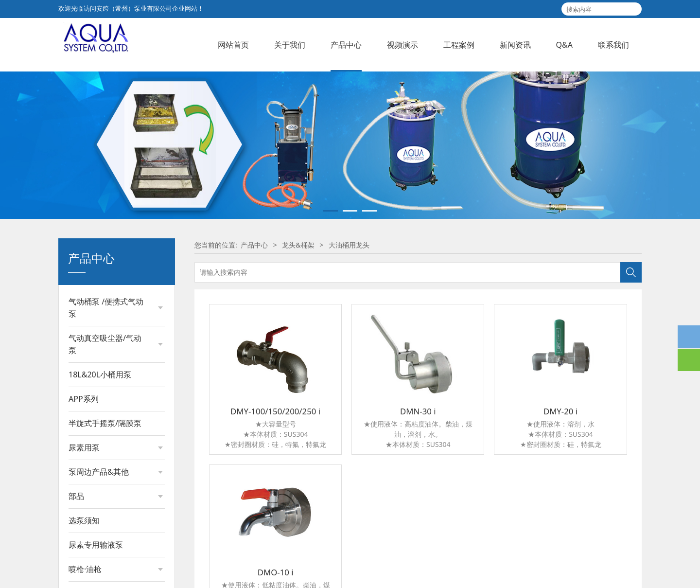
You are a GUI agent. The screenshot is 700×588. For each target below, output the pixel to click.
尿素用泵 (84, 519)
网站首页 (233, 45)
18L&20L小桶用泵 (100, 446)
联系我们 (613, 45)
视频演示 (402, 45)
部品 (76, 568)
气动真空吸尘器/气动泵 (105, 416)
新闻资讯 (515, 45)
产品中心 (346, 45)
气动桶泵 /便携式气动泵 (106, 379)
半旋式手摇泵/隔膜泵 (105, 495)
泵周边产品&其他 (99, 543)
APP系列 (84, 470)
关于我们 (290, 45)
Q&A (564, 45)
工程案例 (459, 45)
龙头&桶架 (298, 316)
